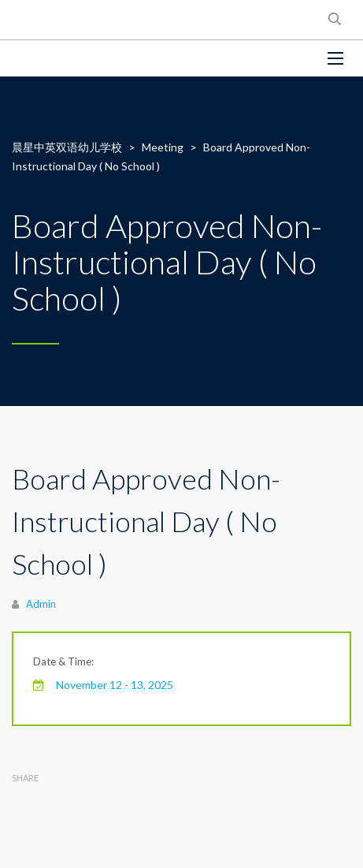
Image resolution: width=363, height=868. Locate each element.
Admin (41, 604)
